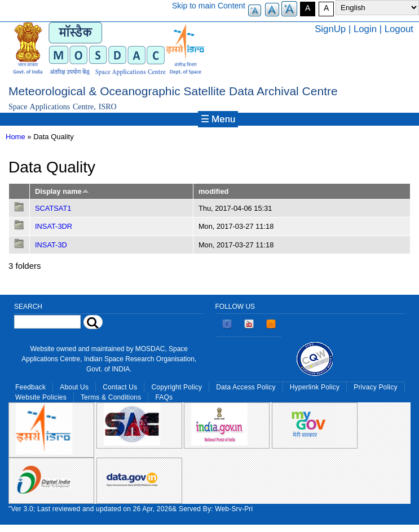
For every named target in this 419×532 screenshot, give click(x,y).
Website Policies (41, 397)
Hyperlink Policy (315, 387)
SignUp (330, 29)
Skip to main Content (209, 6)
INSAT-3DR (54, 226)
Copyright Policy (177, 387)
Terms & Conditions (111, 397)
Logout (399, 29)
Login (365, 29)
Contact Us (120, 387)
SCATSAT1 (53, 208)
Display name (62, 191)
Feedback (30, 387)
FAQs (164, 397)
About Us (74, 387)
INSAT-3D (51, 245)
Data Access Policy (246, 387)
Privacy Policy (375, 387)
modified (213, 191)
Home (16, 137)
